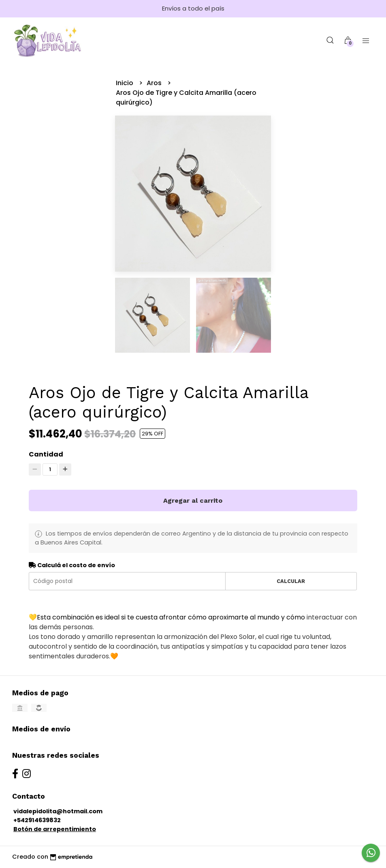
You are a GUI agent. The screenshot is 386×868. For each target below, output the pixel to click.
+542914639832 (37, 820)
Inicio (125, 83)
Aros (155, 83)
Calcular (291, 581)
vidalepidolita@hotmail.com (58, 811)
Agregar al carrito (193, 500)
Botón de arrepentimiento (55, 829)
